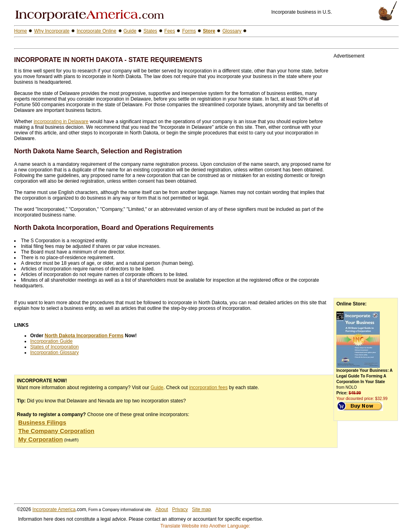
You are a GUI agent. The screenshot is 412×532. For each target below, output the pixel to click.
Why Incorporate (52, 31)
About (162, 509)
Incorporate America (54, 509)
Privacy (180, 509)
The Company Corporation (56, 431)
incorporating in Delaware (61, 122)
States (150, 31)
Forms (189, 31)
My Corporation (40, 439)
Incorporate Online (96, 31)
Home (21, 31)
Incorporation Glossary (55, 353)
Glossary (232, 31)
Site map (201, 509)
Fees (170, 31)
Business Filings (42, 422)
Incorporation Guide (51, 341)
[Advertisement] (108, 43)
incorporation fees (208, 388)
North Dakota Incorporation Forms (84, 336)
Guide (157, 388)
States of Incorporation (55, 347)
